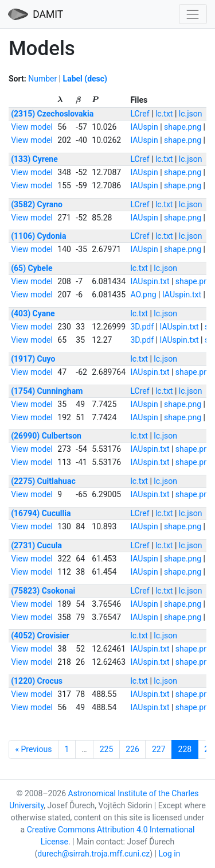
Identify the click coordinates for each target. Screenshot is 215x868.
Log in (169, 854)
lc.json (191, 114)
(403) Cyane (33, 313)
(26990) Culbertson (46, 436)
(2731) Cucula (36, 545)
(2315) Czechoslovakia (52, 114)
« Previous (34, 749)
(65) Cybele (32, 268)
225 (107, 749)
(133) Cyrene (34, 159)
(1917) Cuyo (33, 359)
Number (42, 79)
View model (32, 127)
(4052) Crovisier (40, 635)
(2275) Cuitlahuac (43, 481)
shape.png (183, 127)
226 (132, 749)
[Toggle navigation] (193, 14)
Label (73, 79)
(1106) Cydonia (38, 236)
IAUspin (144, 127)
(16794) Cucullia (41, 513)
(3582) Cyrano (37, 204)
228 (185, 749)
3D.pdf (142, 327)
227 (159, 749)
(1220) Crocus (37, 681)
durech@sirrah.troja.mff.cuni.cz (93, 854)
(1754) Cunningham (47, 391)
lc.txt (164, 114)
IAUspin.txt (150, 281)
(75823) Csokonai (43, 591)
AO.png (143, 294)
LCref (140, 114)
